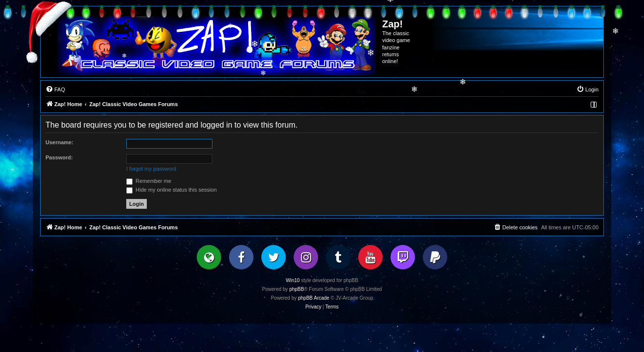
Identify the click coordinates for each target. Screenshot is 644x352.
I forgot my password (151, 169)
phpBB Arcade (314, 298)
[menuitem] (55, 89)
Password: (59, 157)
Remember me (149, 181)
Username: (59, 142)
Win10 (293, 280)
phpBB (297, 289)
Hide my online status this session (172, 190)
